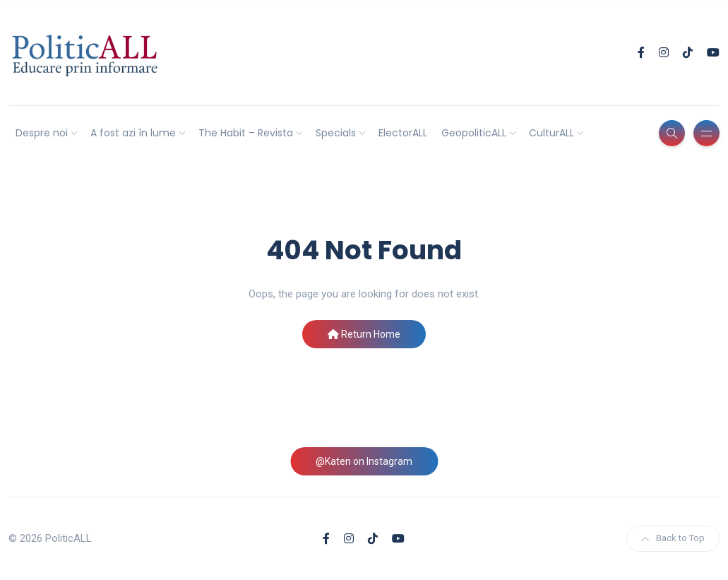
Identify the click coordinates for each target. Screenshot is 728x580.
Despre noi (42, 133)
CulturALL (551, 133)
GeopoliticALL (474, 133)
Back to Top (673, 538)
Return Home (364, 334)
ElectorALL (403, 133)
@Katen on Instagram (364, 461)
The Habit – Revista (246, 133)
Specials (336, 133)
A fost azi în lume (133, 133)
